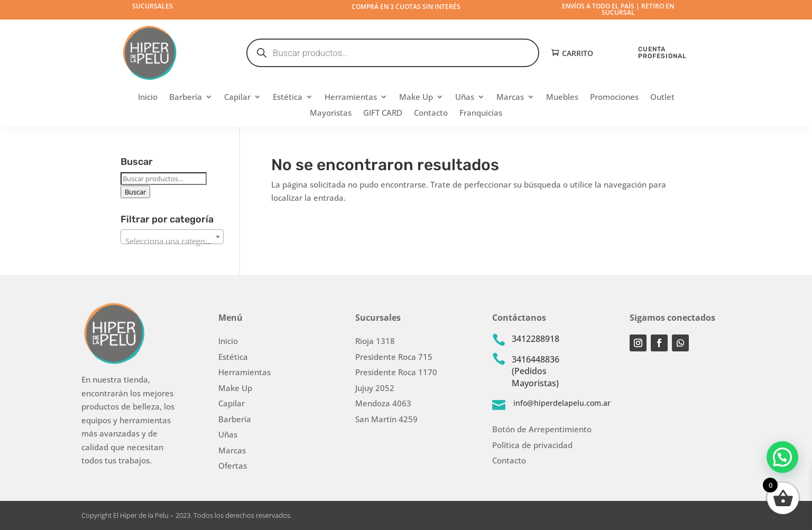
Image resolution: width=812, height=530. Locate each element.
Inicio (148, 97)
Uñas (465, 97)
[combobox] (172, 237)
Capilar (237, 97)
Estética (288, 97)
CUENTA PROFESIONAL (662, 53)
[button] (782, 456)
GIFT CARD (383, 113)
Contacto (431, 113)
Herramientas (351, 97)
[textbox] (172, 241)
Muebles (562, 97)
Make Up (416, 97)
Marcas (510, 97)
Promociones (614, 97)
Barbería (186, 97)
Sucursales (153, 6)
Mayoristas (331, 113)
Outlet (662, 97)
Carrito (578, 54)
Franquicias (481, 113)
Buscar (135, 192)
